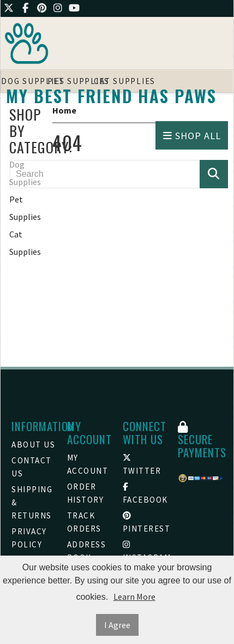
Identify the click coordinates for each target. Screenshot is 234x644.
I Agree (117, 625)
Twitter (142, 465)
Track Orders (84, 522)
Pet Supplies (25, 208)
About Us (33, 445)
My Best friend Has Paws (111, 96)
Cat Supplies (25, 243)
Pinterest (145, 523)
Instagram (145, 551)
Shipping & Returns (32, 502)
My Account (88, 464)
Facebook (145, 494)
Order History (86, 493)
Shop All (192, 136)
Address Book (87, 551)
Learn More (134, 597)
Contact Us (32, 467)
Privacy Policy (29, 538)
